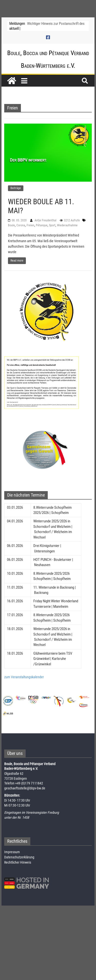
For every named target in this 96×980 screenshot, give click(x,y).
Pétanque (42, 225)
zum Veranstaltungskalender (24, 677)
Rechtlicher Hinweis (18, 862)
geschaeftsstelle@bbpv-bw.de (25, 788)
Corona (21, 225)
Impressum (12, 852)
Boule (11, 225)
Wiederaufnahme (67, 225)
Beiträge (16, 188)
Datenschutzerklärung (19, 857)
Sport (52, 225)
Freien (30, 225)
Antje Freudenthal (46, 220)
